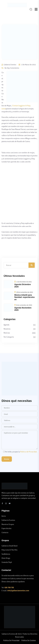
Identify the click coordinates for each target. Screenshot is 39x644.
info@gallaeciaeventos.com (18, 591)
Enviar (7, 459)
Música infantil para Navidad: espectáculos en (24, 297)
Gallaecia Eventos (10, 65)
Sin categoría (9, 337)
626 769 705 (9, 588)
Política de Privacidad (28, 452)
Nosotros (7, 329)
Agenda (6, 325)
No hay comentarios (12, 68)
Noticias (7, 333)
